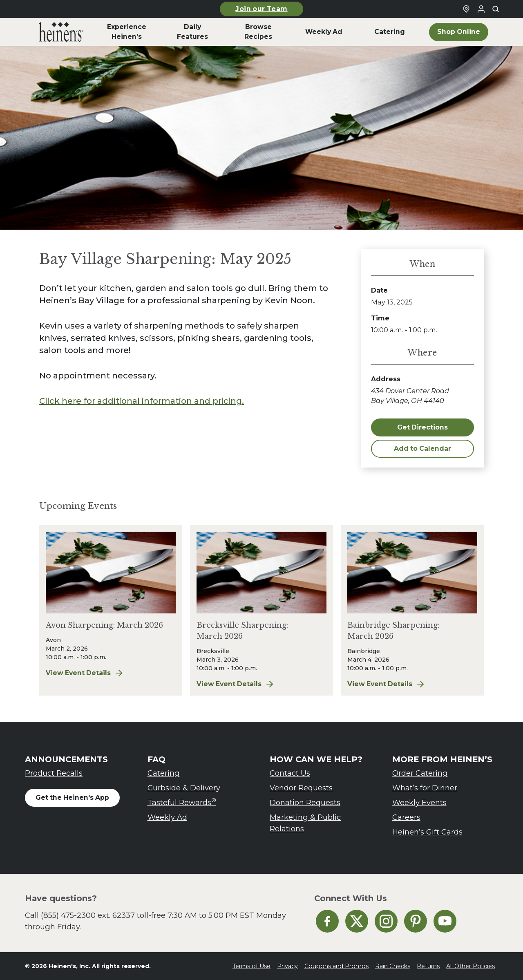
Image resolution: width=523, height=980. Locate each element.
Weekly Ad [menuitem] (324, 32)
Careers (406, 817)
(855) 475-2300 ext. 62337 (88, 915)
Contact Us (290, 773)
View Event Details (103, 673)
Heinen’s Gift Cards (427, 832)
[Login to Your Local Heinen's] (481, 9)
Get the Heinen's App (72, 798)
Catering (164, 773)
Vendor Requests (301, 788)
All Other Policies (470, 966)
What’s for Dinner (425, 788)
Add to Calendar (422, 449)
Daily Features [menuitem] (192, 32)
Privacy (287, 966)
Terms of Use (251, 966)
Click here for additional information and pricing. (142, 401)
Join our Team (261, 9)
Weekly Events (419, 802)
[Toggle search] (496, 9)
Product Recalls (54, 773)
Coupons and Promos (336, 966)
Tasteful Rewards (182, 802)
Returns (428, 966)
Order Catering (420, 773)
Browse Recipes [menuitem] (258, 32)
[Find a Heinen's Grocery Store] (466, 9)
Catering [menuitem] (390, 32)
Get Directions (422, 427)
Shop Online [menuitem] (459, 32)
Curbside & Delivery (184, 788)
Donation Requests (305, 802)
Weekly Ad (167, 817)
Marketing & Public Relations (305, 823)
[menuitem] (61, 32)
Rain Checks (393, 966)
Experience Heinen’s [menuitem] (127, 32)
